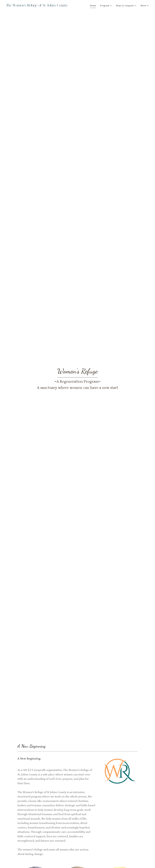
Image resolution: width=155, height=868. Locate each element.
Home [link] (93, 6)
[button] (106, 6)
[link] (41, 6)
